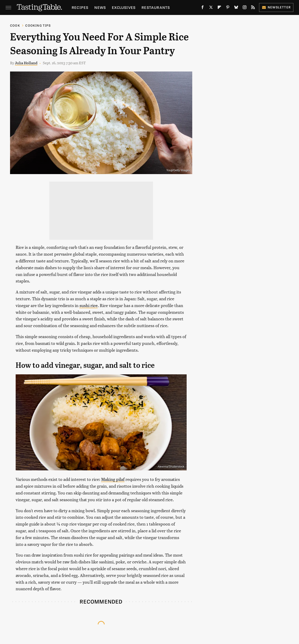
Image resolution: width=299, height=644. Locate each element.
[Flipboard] (219, 8)
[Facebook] (203, 8)
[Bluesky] (236, 8)
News (100, 7)
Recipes (80, 7)
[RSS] (253, 8)
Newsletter (276, 7)
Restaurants (156, 7)
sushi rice (89, 305)
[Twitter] (211, 8)
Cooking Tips (38, 25)
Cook (15, 25)
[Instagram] (245, 8)
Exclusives (124, 7)
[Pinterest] (228, 8)
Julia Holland (26, 63)
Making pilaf (113, 479)
